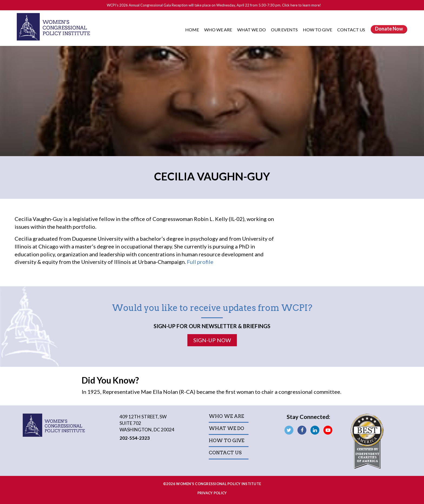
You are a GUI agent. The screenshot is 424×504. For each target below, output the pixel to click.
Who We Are (218, 30)
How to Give (318, 30)
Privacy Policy (212, 493)
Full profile (200, 262)
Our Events (285, 30)
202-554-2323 (135, 438)
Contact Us (351, 30)
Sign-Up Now (212, 340)
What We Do (252, 30)
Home (192, 30)
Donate (389, 29)
